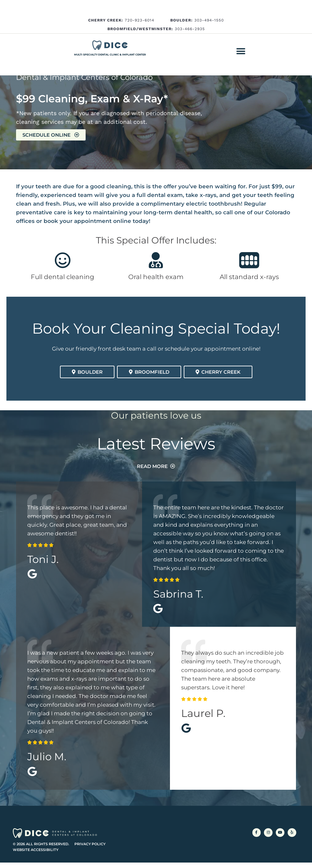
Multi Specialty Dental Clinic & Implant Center (110, 55)
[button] (241, 51)
